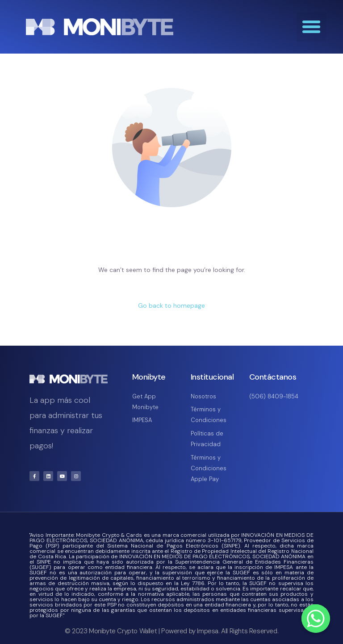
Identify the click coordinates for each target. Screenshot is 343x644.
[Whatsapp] (316, 619)
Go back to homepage (171, 305)
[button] (311, 27)
